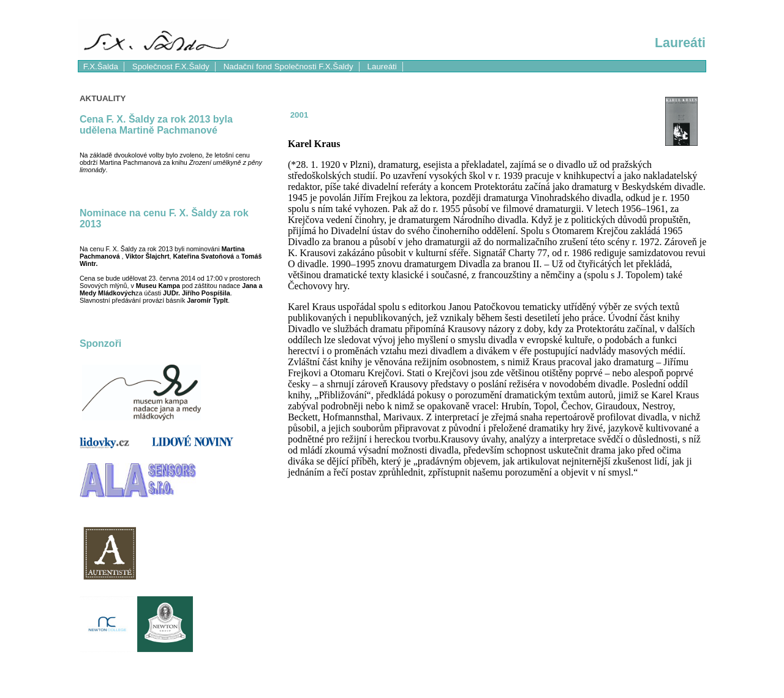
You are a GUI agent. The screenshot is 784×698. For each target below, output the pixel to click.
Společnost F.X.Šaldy (171, 66)
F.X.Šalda (101, 66)
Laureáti (382, 66)
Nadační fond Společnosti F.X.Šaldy (288, 66)
